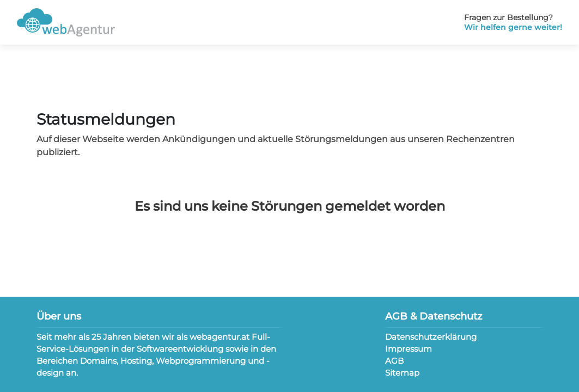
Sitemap (402, 373)
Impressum (409, 349)
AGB (394, 361)
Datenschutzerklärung (431, 337)
